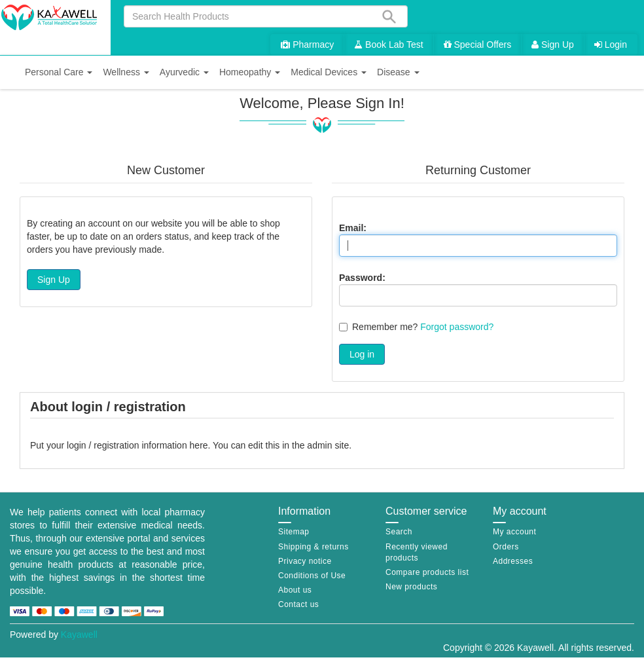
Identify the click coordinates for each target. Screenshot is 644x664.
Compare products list (427, 572)
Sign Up (553, 45)
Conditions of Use (312, 576)
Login (611, 45)
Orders (506, 547)
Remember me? (385, 327)
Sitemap (294, 532)
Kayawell (79, 635)
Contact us (298, 604)
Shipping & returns (313, 547)
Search (399, 532)
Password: (362, 278)
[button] (59, 72)
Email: (353, 228)
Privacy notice (305, 561)
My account (514, 532)
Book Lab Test (388, 45)
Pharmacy (307, 45)
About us (295, 590)
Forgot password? (457, 327)
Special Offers (478, 45)
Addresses (513, 561)
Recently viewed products (417, 552)
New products (411, 587)
